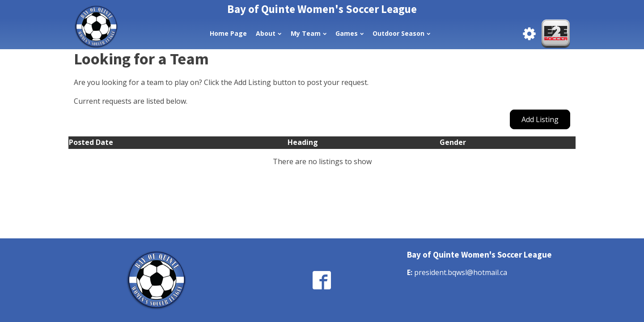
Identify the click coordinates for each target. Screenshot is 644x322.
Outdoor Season (401, 33)
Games (350, 33)
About (269, 33)
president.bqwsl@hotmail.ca (461, 272)
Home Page (228, 33)
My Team (309, 33)
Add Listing (540, 119)
